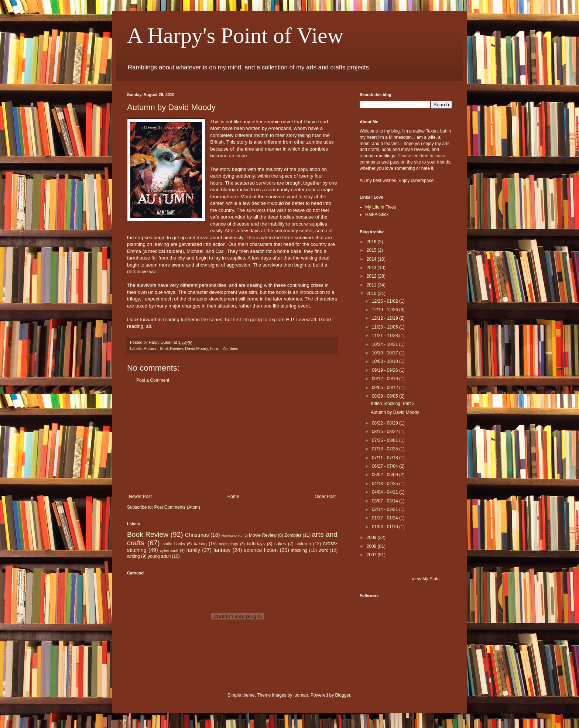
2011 (372, 285)
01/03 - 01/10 (386, 527)
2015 (372, 250)
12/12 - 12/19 (386, 318)
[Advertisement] (232, 439)
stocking (299, 550)
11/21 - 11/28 (386, 336)
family (193, 550)
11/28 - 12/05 (386, 327)
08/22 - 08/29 (386, 423)
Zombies (230, 348)
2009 (372, 538)
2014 (372, 259)
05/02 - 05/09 (386, 475)
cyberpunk (169, 550)
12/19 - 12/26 (386, 310)
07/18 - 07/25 (386, 449)
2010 (372, 293)
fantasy (222, 550)
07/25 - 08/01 (386, 440)
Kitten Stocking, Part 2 (393, 404)
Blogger (343, 695)
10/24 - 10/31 (386, 344)
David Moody (196, 348)
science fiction (261, 550)
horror (215, 348)
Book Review (171, 348)
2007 (372, 555)
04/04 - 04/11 (386, 492)
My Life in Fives (381, 207)
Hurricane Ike (232, 535)
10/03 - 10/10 (386, 361)
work (323, 550)
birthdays (256, 544)
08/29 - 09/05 (386, 396)
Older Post (325, 497)
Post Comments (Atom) (177, 507)
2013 (372, 268)
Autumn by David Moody (171, 107)
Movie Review (263, 535)
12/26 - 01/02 (386, 301)
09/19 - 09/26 (386, 370)
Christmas (197, 535)
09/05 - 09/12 (386, 388)
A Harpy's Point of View (235, 35)
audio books (174, 544)
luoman (301, 695)
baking (200, 544)
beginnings (228, 544)
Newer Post (140, 497)
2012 (372, 276)
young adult (159, 556)
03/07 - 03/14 (386, 501)
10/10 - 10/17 (386, 353)
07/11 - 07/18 (386, 458)
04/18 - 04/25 (386, 484)
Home (233, 497)
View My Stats (426, 579)
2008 (372, 546)
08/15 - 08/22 (386, 432)
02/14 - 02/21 (386, 509)
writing (133, 556)
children (303, 544)
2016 (372, 242)
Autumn (150, 348)
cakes (280, 544)
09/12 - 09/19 (386, 379)
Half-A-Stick (377, 214)
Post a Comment (153, 380)
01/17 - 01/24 (386, 518)
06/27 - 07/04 (386, 466)
